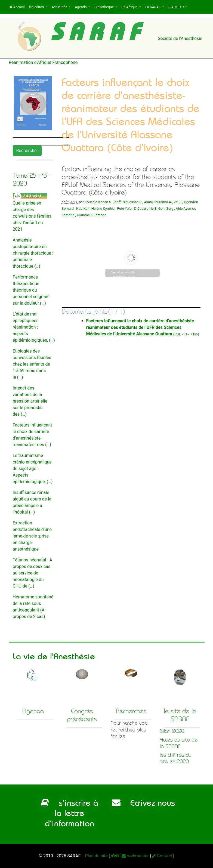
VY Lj (177, 202)
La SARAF (153, 7)
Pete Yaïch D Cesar (132, 208)
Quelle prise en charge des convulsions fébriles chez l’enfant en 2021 (32, 216)
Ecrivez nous (143, 803)
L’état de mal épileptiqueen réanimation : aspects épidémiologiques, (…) (34, 327)
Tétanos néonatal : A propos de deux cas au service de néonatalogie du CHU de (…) (33, 573)
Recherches (131, 711)
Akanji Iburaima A (158, 202)
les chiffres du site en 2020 (176, 758)
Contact (162, 856)
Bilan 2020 (172, 731)
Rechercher (27, 151)
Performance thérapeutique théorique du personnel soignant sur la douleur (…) (31, 290)
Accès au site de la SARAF (179, 743)
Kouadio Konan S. (98, 202)
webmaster (135, 856)
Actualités (60, 7)
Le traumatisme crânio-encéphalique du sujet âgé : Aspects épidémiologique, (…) (33, 469)
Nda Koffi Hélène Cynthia (95, 208)
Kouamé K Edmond (92, 215)
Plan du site (96, 856)
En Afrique (130, 7)
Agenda (81, 7)
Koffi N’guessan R (128, 202)
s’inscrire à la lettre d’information (70, 813)
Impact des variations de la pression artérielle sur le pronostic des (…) (30, 401)
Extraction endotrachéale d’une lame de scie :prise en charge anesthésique (32, 536)
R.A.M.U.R (177, 7)
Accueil (17, 7)
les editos (37, 7)
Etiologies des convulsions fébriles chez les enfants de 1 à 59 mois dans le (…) (32, 364)
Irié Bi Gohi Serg (161, 208)
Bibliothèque (104, 7)
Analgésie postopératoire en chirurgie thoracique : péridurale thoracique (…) (33, 253)
